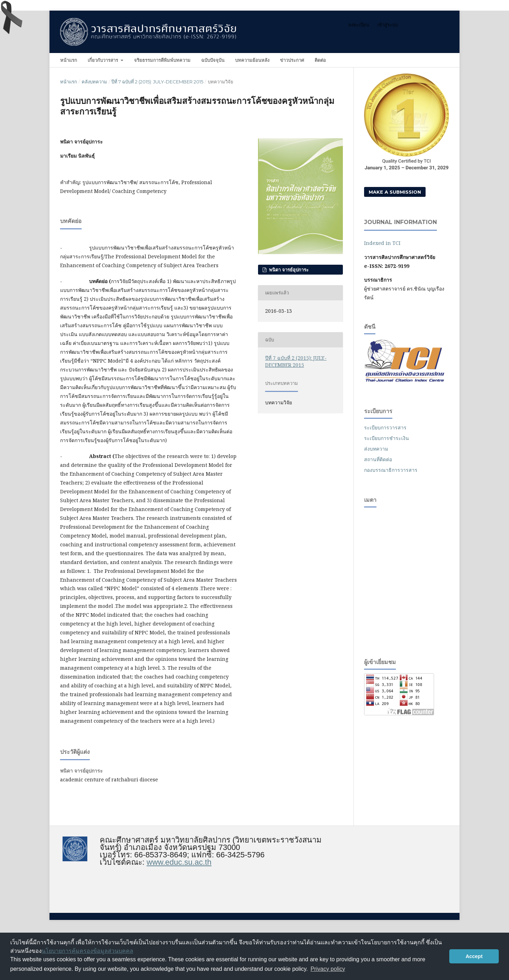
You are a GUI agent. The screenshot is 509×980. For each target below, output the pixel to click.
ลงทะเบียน (359, 25)
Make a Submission (395, 192)
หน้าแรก (69, 60)
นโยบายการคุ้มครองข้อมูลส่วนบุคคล (87, 951)
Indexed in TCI (382, 243)
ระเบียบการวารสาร (385, 427)
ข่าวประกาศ (292, 60)
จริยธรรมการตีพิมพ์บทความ (162, 60)
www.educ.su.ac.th (179, 862)
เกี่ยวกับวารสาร (104, 60)
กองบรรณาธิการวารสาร (391, 470)
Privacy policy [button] (328, 969)
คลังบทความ (94, 82)
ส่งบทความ (376, 449)
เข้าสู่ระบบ (387, 25)
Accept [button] (474, 956)
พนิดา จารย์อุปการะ (288, 270)
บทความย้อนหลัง (252, 60)
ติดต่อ (320, 60)
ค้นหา (435, 60)
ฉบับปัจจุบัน (213, 60)
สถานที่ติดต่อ (378, 459)
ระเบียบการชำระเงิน (387, 438)
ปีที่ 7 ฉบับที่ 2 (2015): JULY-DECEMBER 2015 (157, 82)
